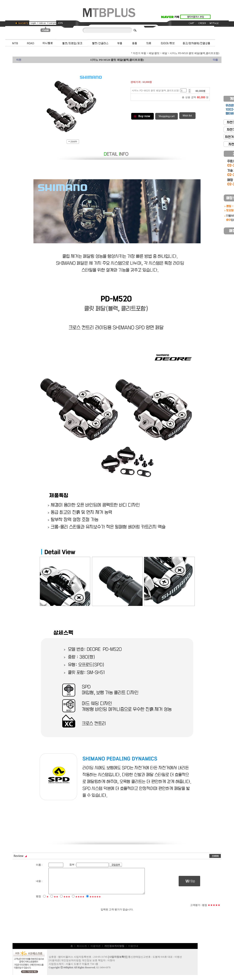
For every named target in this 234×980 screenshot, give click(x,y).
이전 (19, 60)
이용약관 (95, 951)
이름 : (39, 865)
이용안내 (133, 951)
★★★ (67, 902)
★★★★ (80, 902)
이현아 (111, 965)
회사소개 (82, 951)
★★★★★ (95, 902)
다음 (215, 60)
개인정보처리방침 (71, 965)
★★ (56, 902)
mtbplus (68, 972)
